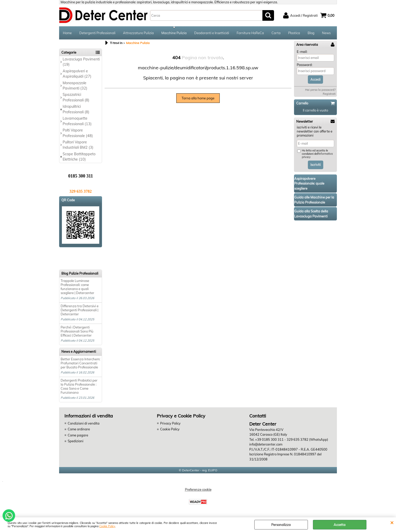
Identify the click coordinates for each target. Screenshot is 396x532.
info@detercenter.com (266, 444)
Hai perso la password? (320, 90)
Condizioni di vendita (84, 423)
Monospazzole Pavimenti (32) (75, 86)
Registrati (329, 94)
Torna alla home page (198, 98)
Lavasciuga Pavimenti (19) (81, 62)
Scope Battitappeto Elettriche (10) (79, 157)
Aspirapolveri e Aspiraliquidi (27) (77, 74)
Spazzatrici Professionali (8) (76, 97)
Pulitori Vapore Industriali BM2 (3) (78, 145)
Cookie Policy (107, 526)
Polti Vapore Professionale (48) (78, 133)
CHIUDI (392, 522)
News (326, 33)
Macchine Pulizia (174, 33)
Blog (311, 33)
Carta (276, 33)
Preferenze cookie (198, 490)
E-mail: (302, 52)
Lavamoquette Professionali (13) (77, 121)
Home (67, 33)
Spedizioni (76, 441)
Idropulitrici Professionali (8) (76, 109)
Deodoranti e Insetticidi (212, 33)
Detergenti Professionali (97, 33)
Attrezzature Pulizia (138, 33)
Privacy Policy (170, 423)
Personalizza (281, 525)
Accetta (340, 525)
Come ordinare (79, 429)
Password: (305, 65)
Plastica (294, 33)
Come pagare (78, 435)
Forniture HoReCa (250, 33)
